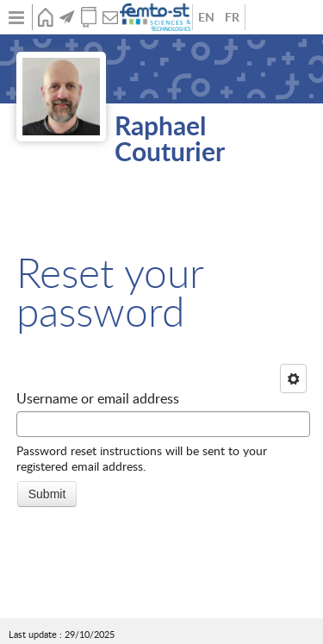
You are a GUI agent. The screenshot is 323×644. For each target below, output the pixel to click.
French (232, 17)
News (67, 17)
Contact (110, 17)
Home (45, 17)
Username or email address (98, 398)
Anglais (206, 17)
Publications (88, 17)
